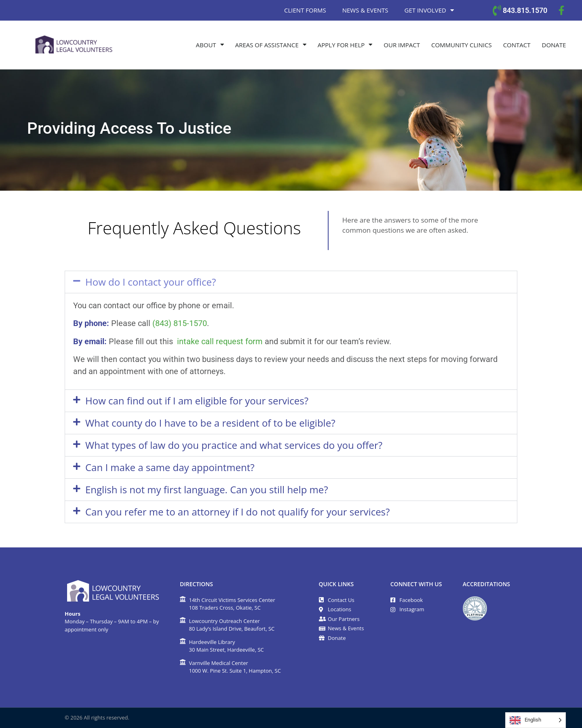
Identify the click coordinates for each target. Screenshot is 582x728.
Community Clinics (462, 45)
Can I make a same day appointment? (170, 467)
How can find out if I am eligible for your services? (197, 401)
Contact (517, 45)
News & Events (365, 10)
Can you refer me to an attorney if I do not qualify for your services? (237, 512)
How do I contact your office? (151, 282)
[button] (291, 282)
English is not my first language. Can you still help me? (207, 489)
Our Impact (402, 45)
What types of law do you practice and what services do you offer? (234, 445)
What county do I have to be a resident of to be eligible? (210, 423)
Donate (554, 45)
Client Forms (305, 10)
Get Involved (429, 10)
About (210, 45)
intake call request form (220, 341)
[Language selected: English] (536, 720)
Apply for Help (345, 45)
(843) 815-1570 (180, 323)
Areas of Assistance (271, 45)
